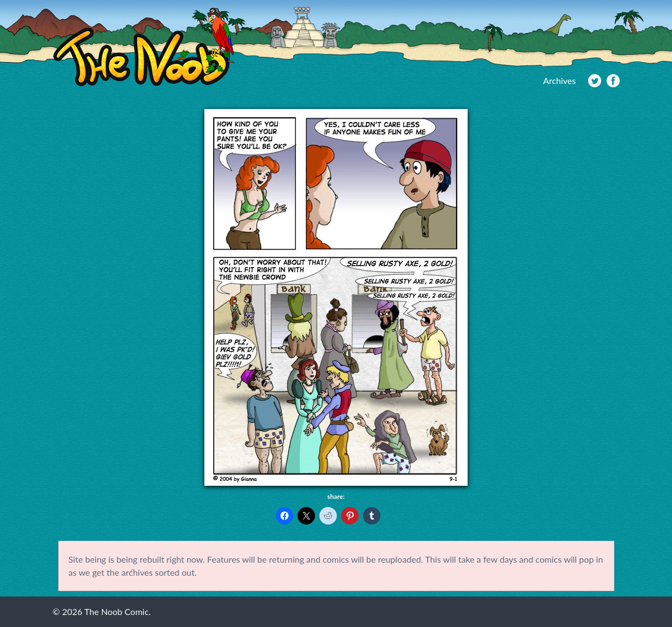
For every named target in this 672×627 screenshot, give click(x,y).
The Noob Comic (144, 47)
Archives (559, 80)
